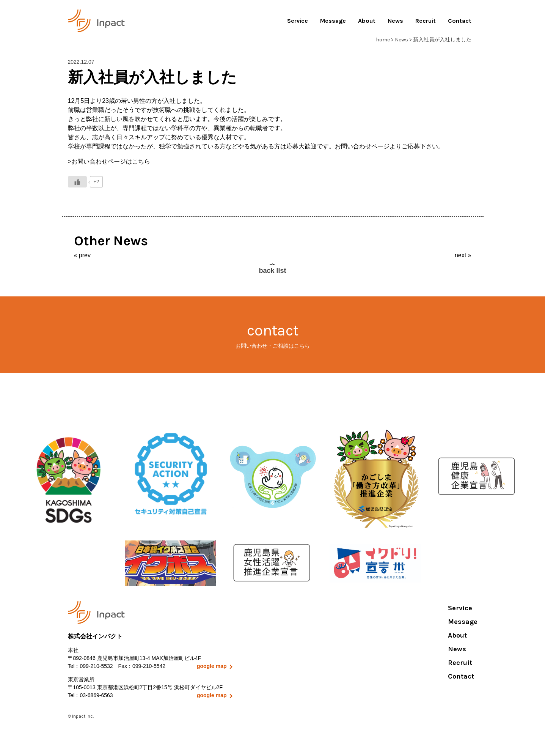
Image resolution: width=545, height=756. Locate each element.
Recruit (426, 21)
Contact (460, 21)
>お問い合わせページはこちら (109, 161)
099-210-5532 (96, 666)
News (395, 21)
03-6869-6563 (96, 695)
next (460, 255)
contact (272, 336)
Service (298, 21)
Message (333, 21)
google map (212, 666)
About (367, 21)
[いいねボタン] (77, 182)
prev (85, 255)
